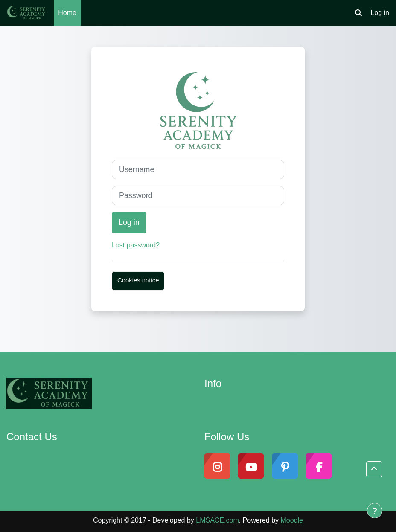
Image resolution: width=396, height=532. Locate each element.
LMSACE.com (217, 520)
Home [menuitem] (67, 13)
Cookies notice (138, 280)
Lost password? (136, 245)
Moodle (292, 520)
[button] (358, 13)
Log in (380, 13)
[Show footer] (375, 511)
